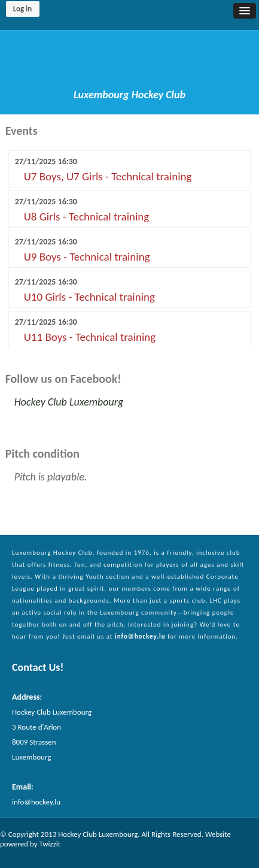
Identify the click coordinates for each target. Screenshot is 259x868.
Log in (23, 9)
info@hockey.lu (140, 636)
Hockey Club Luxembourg (69, 402)
